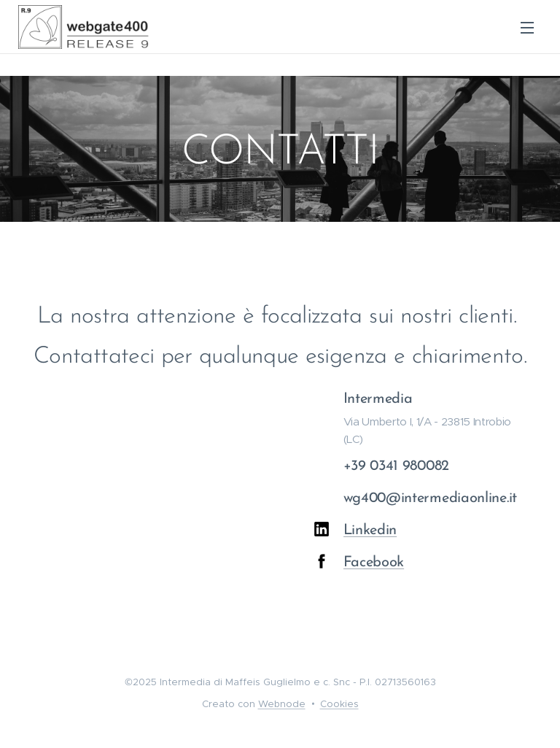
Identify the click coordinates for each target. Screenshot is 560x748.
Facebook (373, 563)
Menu (527, 28)
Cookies (339, 704)
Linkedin (370, 531)
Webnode (282, 704)
